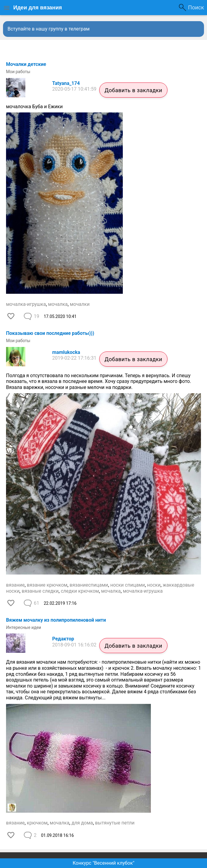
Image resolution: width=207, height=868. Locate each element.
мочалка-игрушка (26, 304)
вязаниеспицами (89, 585)
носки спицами (127, 585)
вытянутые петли (115, 823)
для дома (82, 823)
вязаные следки (40, 591)
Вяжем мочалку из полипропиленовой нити (56, 620)
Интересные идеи (24, 627)
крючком (37, 823)
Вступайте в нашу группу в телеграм (49, 29)
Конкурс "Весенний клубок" (104, 863)
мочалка (58, 304)
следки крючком (80, 591)
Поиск (196, 7)
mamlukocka (66, 352)
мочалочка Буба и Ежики (34, 107)
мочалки (80, 304)
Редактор (63, 639)
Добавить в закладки (133, 90)
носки (154, 585)
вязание (15, 585)
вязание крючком (47, 585)
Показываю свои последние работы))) (50, 333)
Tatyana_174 (66, 83)
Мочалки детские (26, 64)
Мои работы (18, 72)
